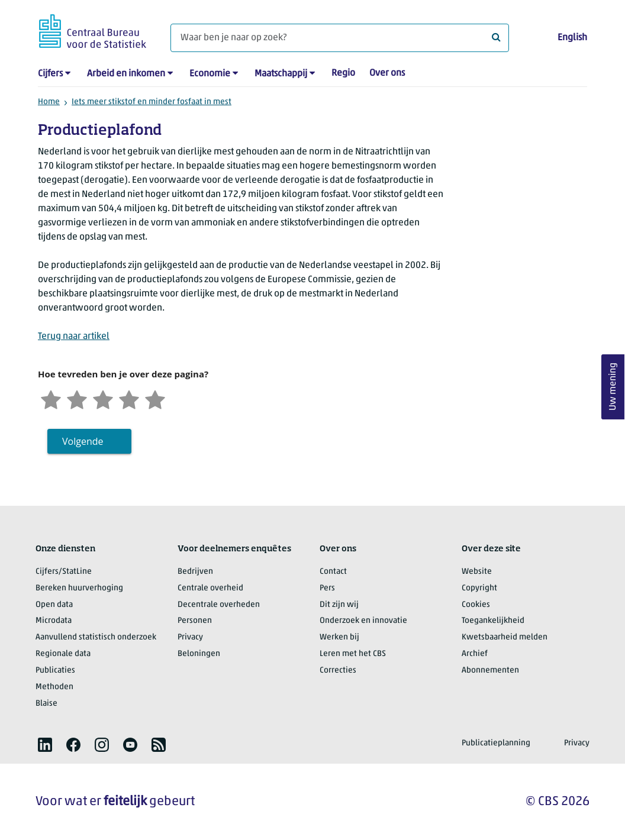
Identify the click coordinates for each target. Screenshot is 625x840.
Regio (343, 73)
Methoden (54, 687)
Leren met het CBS (353, 654)
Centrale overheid (210, 588)
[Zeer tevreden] (155, 398)
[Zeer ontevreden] (51, 398)
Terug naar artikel (74, 337)
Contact (333, 572)
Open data (54, 605)
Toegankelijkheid (493, 621)
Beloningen (199, 654)
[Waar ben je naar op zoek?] (340, 38)
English (572, 38)
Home (49, 102)
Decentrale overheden (219, 605)
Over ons (387, 73)
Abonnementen (490, 671)
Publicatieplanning (496, 743)
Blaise (46, 704)
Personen (195, 621)
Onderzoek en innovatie (363, 621)
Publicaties (55, 671)
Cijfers (50, 74)
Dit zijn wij (339, 605)
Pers (327, 588)
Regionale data (63, 654)
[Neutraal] (103, 398)
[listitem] (45, 745)
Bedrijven (195, 572)
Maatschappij (281, 74)
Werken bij (339, 637)
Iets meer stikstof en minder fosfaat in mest (152, 102)
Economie (210, 74)
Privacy (190, 637)
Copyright (479, 588)
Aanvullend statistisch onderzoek (96, 637)
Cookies (476, 605)
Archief (475, 654)
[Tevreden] (129, 398)
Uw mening (613, 387)
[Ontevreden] (77, 398)
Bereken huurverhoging (79, 588)
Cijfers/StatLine (64, 572)
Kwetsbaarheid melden (505, 637)
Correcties (338, 671)
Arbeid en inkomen (126, 74)
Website (477, 572)
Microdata (54, 621)
